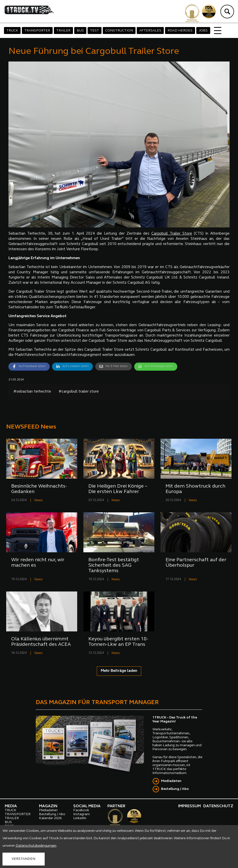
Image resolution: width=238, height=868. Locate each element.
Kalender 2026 (50, 818)
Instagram (82, 814)
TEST (95, 31)
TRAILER (63, 31)
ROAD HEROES (180, 31)
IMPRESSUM (189, 806)
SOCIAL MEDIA (87, 806)
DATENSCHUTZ (218, 806)
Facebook (81, 810)
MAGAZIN (48, 806)
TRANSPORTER (37, 31)
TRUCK (12, 31)
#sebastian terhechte (32, 392)
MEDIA (11, 806)
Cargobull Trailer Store (172, 234)
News (39, 500)
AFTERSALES (150, 31)
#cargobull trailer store (79, 392)
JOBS (203, 31)
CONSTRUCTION (119, 31)
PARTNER (116, 806)
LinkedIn (80, 818)
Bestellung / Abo (175, 789)
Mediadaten (171, 781)
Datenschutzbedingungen (36, 846)
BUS (80, 31)
